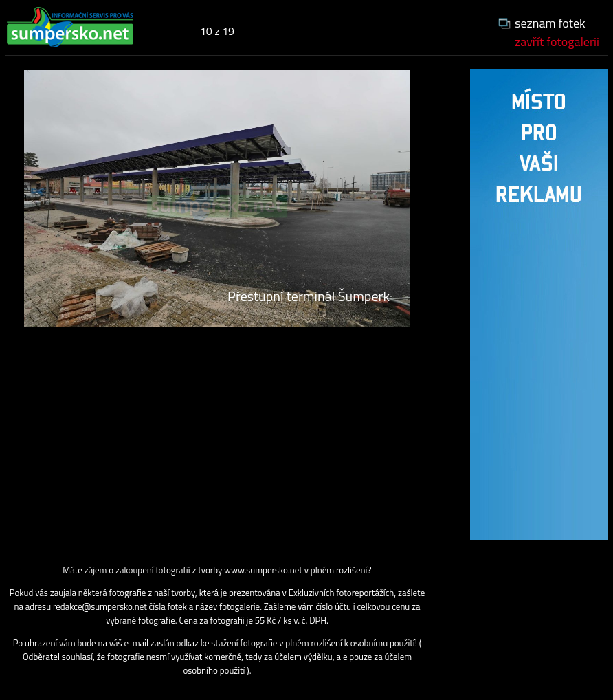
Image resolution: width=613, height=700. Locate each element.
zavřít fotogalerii (557, 42)
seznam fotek (550, 23)
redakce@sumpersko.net (100, 606)
